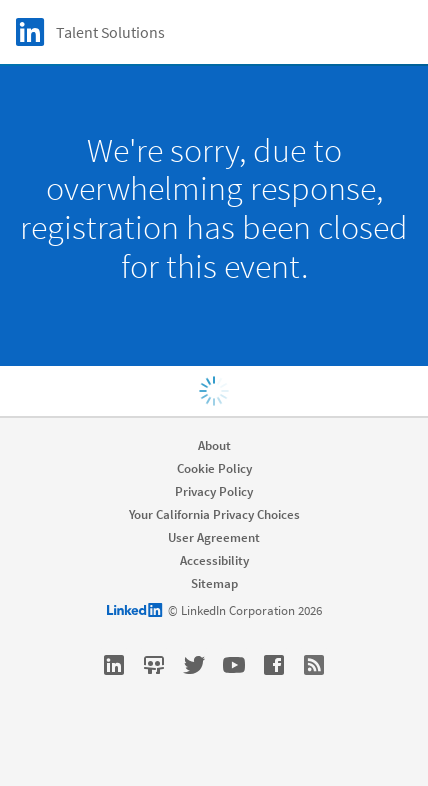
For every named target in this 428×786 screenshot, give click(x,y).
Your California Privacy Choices (214, 514)
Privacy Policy (214, 491)
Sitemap (214, 583)
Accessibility (214, 560)
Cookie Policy (214, 468)
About (214, 445)
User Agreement (214, 537)
